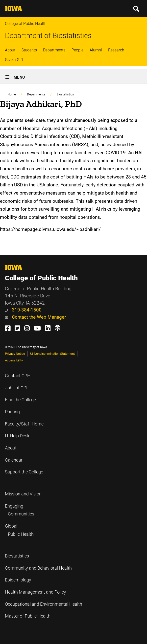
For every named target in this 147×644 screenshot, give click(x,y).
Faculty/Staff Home (24, 424)
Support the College (24, 472)
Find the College (20, 400)
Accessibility (14, 360)
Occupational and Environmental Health (44, 604)
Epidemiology (18, 580)
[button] (136, 9)
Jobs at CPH (17, 388)
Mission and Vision (23, 494)
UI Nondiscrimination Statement (52, 354)
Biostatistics (65, 94)
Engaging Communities (20, 510)
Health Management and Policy (36, 592)
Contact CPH (18, 376)
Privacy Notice (15, 354)
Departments (54, 50)
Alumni (96, 50)
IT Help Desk (17, 436)
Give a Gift (14, 60)
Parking (12, 412)
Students (29, 50)
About (10, 50)
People (77, 50)
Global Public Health (19, 530)
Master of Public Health (28, 616)
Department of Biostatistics (48, 36)
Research (116, 50)
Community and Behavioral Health (38, 568)
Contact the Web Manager (35, 317)
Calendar (14, 460)
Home (12, 94)
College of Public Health (26, 24)
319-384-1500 (23, 310)
